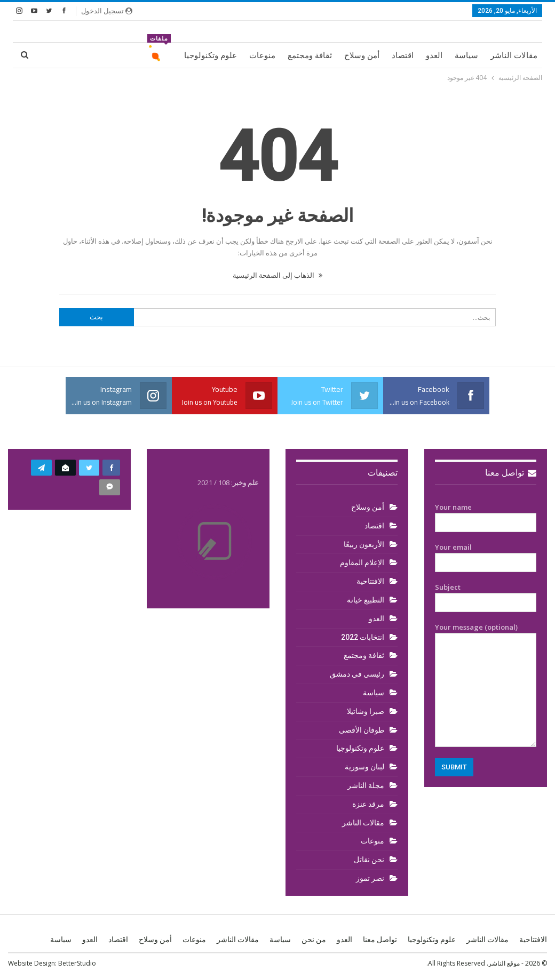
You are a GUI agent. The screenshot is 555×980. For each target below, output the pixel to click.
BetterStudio (77, 963)
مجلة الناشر (366, 785)
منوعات (262, 55)
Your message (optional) (486, 685)
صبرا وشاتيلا (366, 711)
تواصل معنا (511, 473)
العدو (434, 55)
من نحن (314, 939)
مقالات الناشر (514, 55)
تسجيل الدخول (107, 11)
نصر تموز (370, 878)
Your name (486, 515)
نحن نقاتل (369, 859)
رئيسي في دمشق (357, 674)
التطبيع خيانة (366, 600)
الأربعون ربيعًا (364, 544)
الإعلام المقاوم (362, 563)
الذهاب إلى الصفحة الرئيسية (277, 275)
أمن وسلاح (362, 55)
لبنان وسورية (364, 767)
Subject (486, 595)
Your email (486, 555)
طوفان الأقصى (362, 730)
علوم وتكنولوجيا (211, 55)
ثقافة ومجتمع (310, 55)
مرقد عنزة (368, 804)
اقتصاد (403, 55)
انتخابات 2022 (363, 637)
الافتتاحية (370, 581)
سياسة (466, 55)
